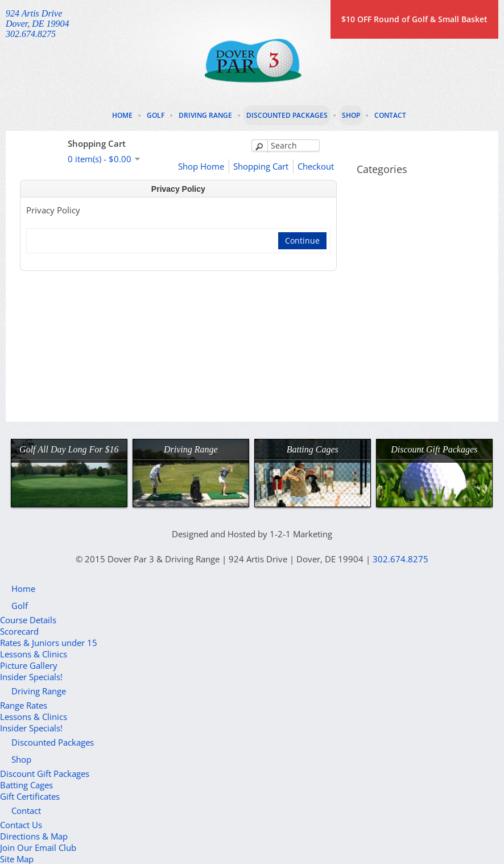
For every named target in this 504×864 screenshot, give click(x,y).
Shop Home (201, 166)
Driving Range (205, 115)
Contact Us (21, 825)
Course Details (28, 620)
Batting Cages (26, 785)
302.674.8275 (400, 559)
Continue (302, 240)
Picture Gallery (29, 665)
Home (122, 115)
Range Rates (24, 705)
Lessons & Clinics (34, 654)
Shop (351, 115)
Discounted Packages (287, 115)
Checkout (316, 166)
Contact (390, 115)
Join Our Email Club (38, 847)
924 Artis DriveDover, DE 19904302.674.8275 (38, 24)
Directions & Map (34, 836)
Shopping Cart (261, 166)
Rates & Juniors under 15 (49, 643)
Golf (156, 115)
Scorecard (19, 631)
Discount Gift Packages (45, 774)
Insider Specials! (31, 677)
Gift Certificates (30, 796)
